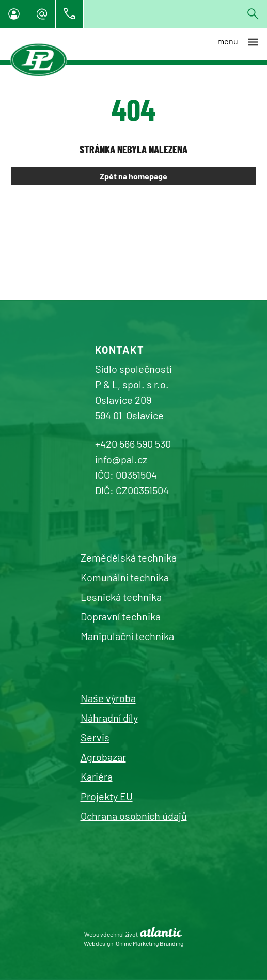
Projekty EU (107, 796)
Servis (95, 737)
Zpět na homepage (133, 176)
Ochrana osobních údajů (134, 816)
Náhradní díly (109, 718)
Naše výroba (108, 698)
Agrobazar (103, 757)
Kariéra (97, 776)
